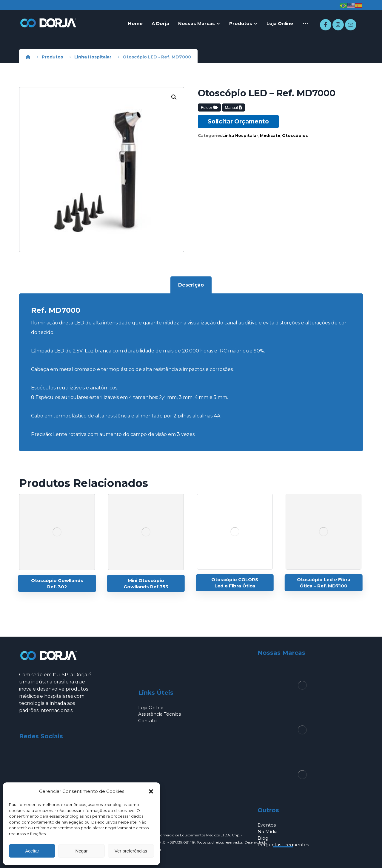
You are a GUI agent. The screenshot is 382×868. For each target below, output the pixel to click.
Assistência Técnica (160, 714)
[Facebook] (326, 25)
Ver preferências (131, 851)
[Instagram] (338, 25)
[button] (151, 791)
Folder (209, 107)
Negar (82, 851)
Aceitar (32, 851)
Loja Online (151, 707)
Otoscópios (295, 135)
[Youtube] (351, 25)
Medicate (270, 135)
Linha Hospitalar (240, 135)
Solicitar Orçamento (238, 121)
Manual (234, 107)
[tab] (191, 285)
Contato (147, 721)
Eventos (267, 825)
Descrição (191, 285)
